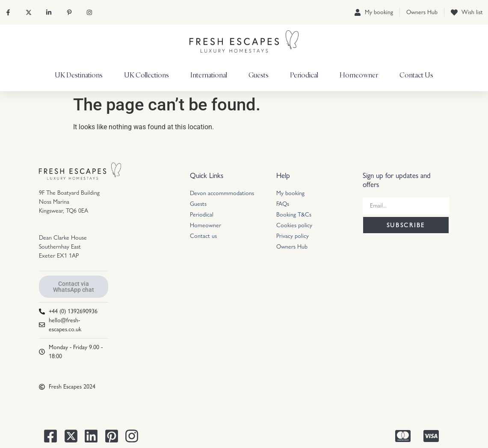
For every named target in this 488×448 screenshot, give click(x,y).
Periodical (304, 75)
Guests (259, 75)
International (209, 75)
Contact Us (416, 75)
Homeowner (359, 75)
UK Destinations (79, 75)
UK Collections (146, 75)
